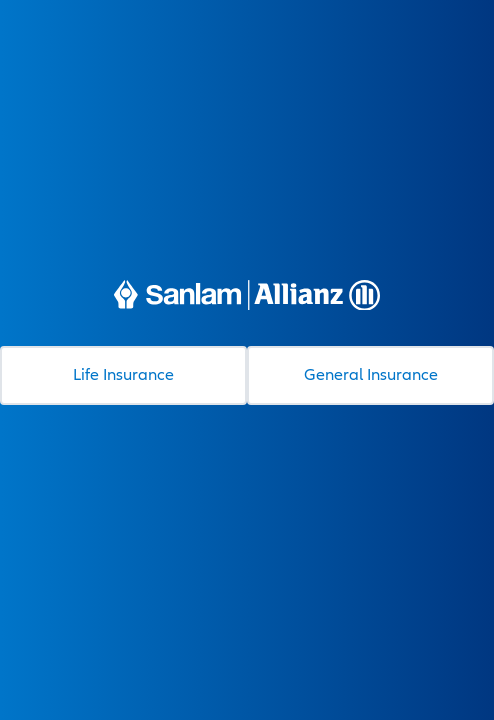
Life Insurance (123, 374)
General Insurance (371, 374)
